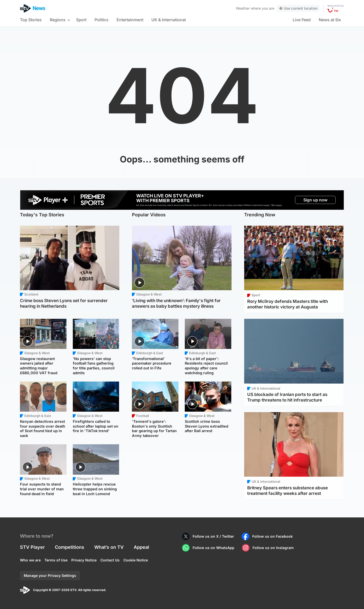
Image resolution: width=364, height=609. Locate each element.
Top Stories (31, 20)
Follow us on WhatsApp (213, 548)
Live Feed (302, 20)
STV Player (32, 547)
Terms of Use (56, 560)
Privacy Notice (84, 560)
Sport (81, 20)
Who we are (30, 560)
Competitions (70, 547)
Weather (243, 8)
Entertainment (130, 20)
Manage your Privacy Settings (50, 575)
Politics (101, 20)
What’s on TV (109, 547)
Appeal (141, 547)
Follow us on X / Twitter (213, 536)
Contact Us (110, 560)
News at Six (330, 20)
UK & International (169, 20)
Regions (58, 20)
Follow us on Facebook (272, 536)
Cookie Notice (136, 560)
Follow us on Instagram (273, 548)
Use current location (298, 8)
